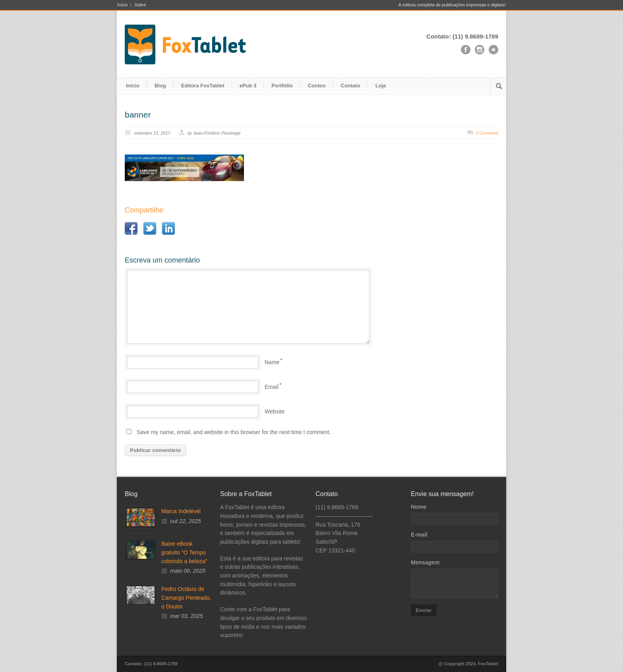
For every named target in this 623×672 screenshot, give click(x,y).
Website (275, 411)
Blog (160, 86)
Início (122, 5)
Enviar (424, 610)
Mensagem (425, 562)
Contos (317, 86)
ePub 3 (248, 86)
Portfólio (282, 86)
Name (272, 362)
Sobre (140, 5)
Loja (381, 86)
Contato (351, 86)
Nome (419, 507)
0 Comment (487, 133)
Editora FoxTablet (203, 86)
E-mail (419, 535)
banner (138, 115)
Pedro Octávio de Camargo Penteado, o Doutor (186, 598)
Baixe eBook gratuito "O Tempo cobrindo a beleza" (184, 552)
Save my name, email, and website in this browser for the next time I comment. (234, 432)
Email (272, 387)
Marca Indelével (181, 511)
